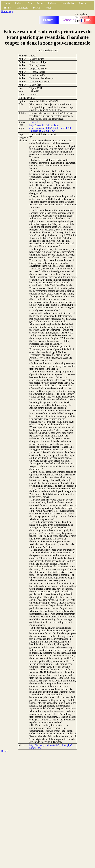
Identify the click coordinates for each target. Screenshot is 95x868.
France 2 (34, 122)
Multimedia (22, 8)
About (48, 8)
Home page (7, 11)
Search (36, 8)
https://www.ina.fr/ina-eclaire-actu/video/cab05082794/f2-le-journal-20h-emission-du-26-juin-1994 (51, 128)
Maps (40, 3)
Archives (52, 3)
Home (7, 3)
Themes (8, 8)
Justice (82, 3)
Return (5, 751)
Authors (19, 3)
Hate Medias (68, 3)
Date (30, 3)
